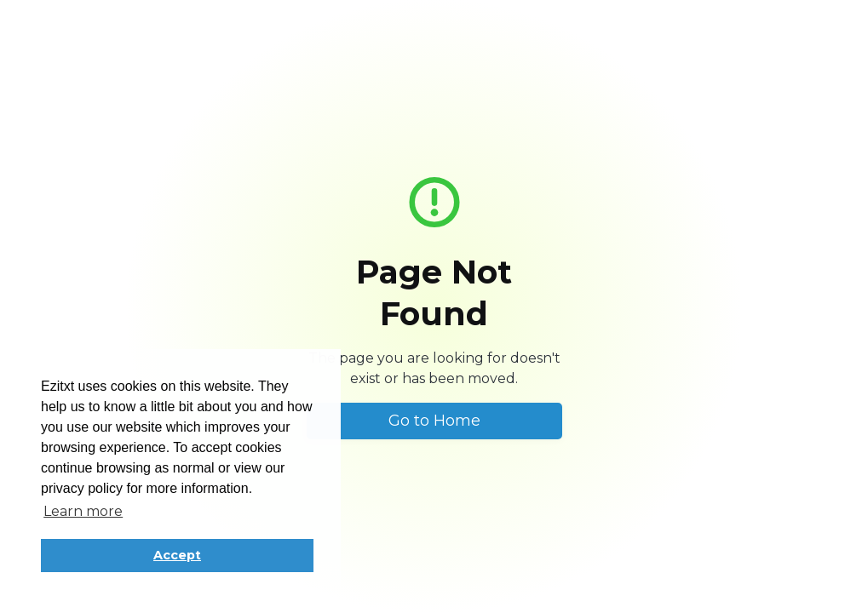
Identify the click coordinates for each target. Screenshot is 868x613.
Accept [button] (177, 555)
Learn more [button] (83, 511)
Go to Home (434, 421)
